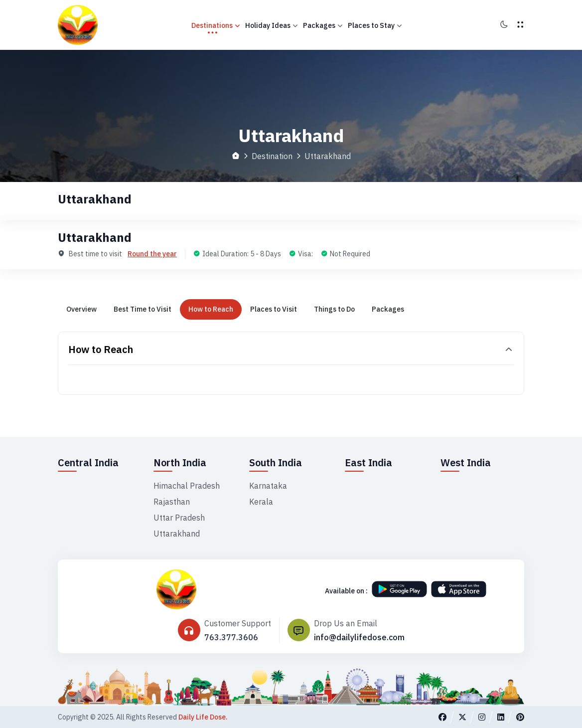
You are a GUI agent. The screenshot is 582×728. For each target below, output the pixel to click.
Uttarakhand (177, 534)
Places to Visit (274, 309)
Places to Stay (375, 25)
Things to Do (334, 309)
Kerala (261, 502)
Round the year (152, 254)
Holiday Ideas (272, 25)
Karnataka (268, 486)
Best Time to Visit (143, 309)
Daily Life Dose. (203, 717)
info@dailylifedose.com (359, 637)
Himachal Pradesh (187, 486)
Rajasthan (172, 502)
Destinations (216, 25)
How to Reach (211, 309)
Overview (81, 309)
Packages (323, 25)
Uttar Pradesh (179, 518)
